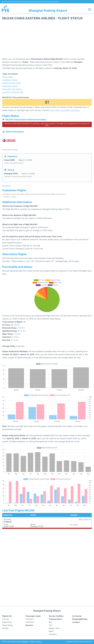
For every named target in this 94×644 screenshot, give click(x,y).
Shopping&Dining (80, 619)
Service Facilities (56, 616)
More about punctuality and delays (65, 110)
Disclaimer (25, 642)
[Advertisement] (47, 40)
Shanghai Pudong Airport (48, 11)
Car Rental (77, 616)
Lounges (76, 622)
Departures (7, 622)
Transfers (53, 634)
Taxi (51, 625)
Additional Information (12, 83)
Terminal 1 (30, 619)
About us (39, 642)
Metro (51, 631)
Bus (50, 622)
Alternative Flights (10, 86)
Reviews (29, 625)
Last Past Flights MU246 (13, 92)
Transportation (55, 619)
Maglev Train (54, 628)
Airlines (5, 628)
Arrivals (5, 619)
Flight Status (8, 77)
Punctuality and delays (12, 89)
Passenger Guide (33, 616)
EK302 (27, 261)
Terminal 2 (30, 622)
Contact (32, 642)
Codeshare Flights (10, 80)
